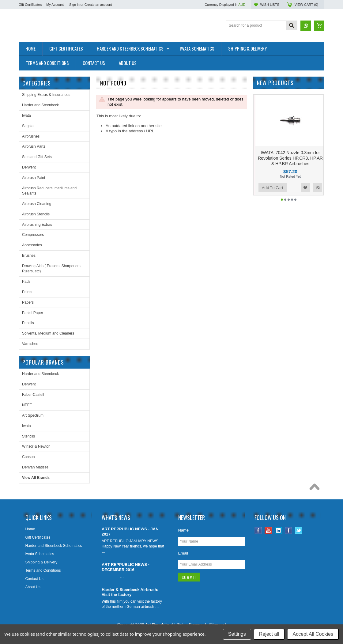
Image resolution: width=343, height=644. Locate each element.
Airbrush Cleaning (37, 204)
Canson (28, 457)
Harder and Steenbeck (40, 105)
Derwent (29, 167)
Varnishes (30, 344)
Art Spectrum (33, 415)
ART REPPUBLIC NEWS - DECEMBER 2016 (126, 567)
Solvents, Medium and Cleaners (48, 333)
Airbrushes (31, 136)
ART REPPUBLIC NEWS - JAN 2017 (130, 532)
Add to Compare (318, 188)
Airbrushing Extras (37, 225)
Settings (237, 634)
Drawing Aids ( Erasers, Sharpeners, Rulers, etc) (52, 269)
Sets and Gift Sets (37, 157)
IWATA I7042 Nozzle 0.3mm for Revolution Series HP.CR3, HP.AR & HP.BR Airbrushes (290, 158)
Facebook (258, 530)
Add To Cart (273, 188)
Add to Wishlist (305, 188)
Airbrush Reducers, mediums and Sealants (49, 191)
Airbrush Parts (34, 146)
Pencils (28, 323)
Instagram (289, 530)
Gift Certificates (30, 5)
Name (183, 530)
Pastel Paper (33, 313)
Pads (26, 282)
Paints (27, 292)
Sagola (28, 126)
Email (183, 553)
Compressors (33, 235)
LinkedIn (279, 530)
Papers (28, 302)
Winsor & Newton (36, 446)
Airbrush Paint (34, 178)
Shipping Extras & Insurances (46, 95)
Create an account (98, 5)
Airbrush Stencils (36, 214)
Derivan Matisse (35, 467)
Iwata (26, 116)
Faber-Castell (33, 395)
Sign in (74, 5)
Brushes (29, 256)
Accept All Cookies (313, 634)
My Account (55, 5)
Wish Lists (269, 5)
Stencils (28, 436)
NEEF (27, 405)
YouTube (268, 530)
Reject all (269, 634)
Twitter (299, 530)
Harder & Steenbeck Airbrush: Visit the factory (130, 592)
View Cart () (306, 5)
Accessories (32, 245)
